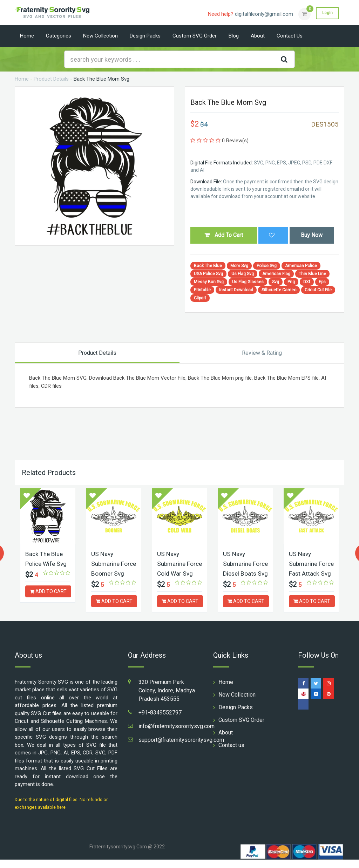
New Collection (100, 36)
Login (326, 14)
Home (27, 36)
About (258, 36)
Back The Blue (208, 266)
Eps (322, 282)
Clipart (200, 298)
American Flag (276, 274)
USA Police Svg (208, 274)
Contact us (290, 36)
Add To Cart (224, 235)
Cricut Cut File (318, 290)
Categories (59, 36)
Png (291, 282)
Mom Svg (239, 266)
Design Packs (145, 36)
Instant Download (236, 290)
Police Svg (267, 266)
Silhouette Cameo (279, 290)
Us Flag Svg (243, 274)
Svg (276, 282)
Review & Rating (262, 353)
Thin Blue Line (312, 274)
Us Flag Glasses (248, 282)
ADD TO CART (48, 591)
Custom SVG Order (195, 36)
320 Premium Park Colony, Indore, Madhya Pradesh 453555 (167, 699)
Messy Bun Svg (209, 282)
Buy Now (312, 235)
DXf (307, 282)
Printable (202, 290)
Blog (234, 36)
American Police (301, 266)
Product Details (51, 79)
